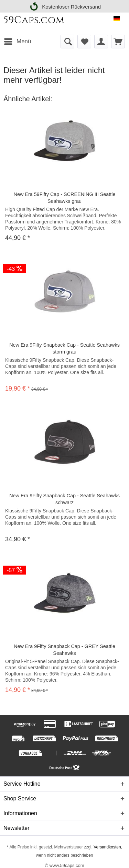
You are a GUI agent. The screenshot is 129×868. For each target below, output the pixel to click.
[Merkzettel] (84, 42)
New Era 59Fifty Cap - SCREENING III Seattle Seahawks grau (65, 198)
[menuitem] (17, 42)
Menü (18, 40)
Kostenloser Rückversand (65, 6)
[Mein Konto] (101, 42)
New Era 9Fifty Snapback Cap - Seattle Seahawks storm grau (64, 348)
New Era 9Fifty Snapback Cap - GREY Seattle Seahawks (64, 650)
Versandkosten (107, 847)
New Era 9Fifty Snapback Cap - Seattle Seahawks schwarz (64, 499)
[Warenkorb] (118, 42)
